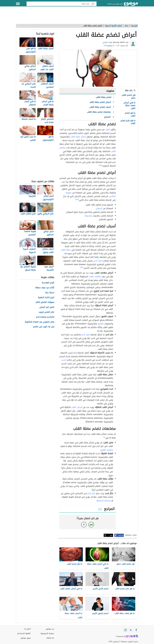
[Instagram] (125, 630)
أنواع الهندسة (48, 283)
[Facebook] (136, 630)
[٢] (100, 165)
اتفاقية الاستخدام (24, 633)
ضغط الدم (98, 261)
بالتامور (101, 324)
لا (84, 525)
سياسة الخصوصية (47, 633)
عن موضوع (50, 629)
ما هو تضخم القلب (130, 114)
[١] (101, 165)
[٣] (76, 199)
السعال (99, 208)
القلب (107, 130)
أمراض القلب (77, 407)
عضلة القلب (66, 250)
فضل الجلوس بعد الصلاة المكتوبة (40, 322)
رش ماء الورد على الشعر (44, 327)
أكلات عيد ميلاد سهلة (45, 288)
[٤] (81, 267)
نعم (91, 525)
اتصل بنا (27, 629)
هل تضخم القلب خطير (128, 96)
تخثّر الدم (91, 493)
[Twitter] (131, 630)
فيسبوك (121, 535)
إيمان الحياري (107, 42)
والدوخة (88, 216)
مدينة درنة (50, 293)
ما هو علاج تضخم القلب (128, 122)
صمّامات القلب (95, 276)
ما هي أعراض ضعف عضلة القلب (129, 106)
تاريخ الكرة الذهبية (46, 298)
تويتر (111, 535)
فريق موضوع (26, 638)
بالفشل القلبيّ (107, 450)
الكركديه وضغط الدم (45, 317)
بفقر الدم (86, 335)
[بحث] (93, 4)
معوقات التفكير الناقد (45, 302)
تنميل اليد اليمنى (47, 307)
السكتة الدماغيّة (104, 501)
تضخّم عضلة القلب (78, 137)
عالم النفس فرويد (46, 312)
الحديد (64, 360)
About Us (50, 638)
